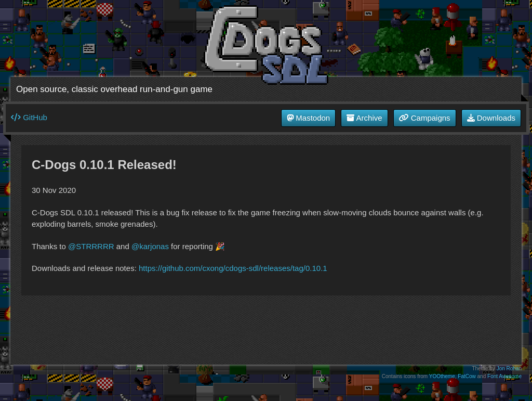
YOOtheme (442, 376)
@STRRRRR (91, 246)
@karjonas (150, 246)
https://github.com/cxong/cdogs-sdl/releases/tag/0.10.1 (233, 268)
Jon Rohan (509, 368)
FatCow (467, 376)
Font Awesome (504, 376)
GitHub (29, 117)
